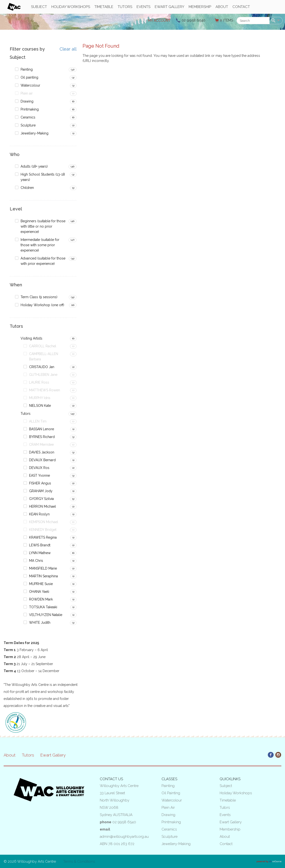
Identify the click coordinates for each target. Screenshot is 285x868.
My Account (159, 21)
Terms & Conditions (79, 861)
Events (143, 7)
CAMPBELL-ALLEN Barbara (44, 356)
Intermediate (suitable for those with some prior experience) (40, 245)
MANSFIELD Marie (43, 568)
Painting (27, 69)
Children (27, 188)
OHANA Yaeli (39, 592)
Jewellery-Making (35, 133)
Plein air (27, 93)
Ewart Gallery (169, 7)
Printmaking (30, 109)
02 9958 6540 (193, 20)
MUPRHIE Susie (41, 584)
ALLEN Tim (38, 421)
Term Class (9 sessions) (39, 297)
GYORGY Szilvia (41, 499)
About (222, 7)
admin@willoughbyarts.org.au (124, 837)
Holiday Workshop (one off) (42, 305)
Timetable (104, 7)
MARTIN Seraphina (43, 576)
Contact (241, 7)
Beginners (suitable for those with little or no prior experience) (43, 226)
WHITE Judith (40, 623)
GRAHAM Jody (41, 491)
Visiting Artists (31, 338)
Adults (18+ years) (34, 166)
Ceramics (28, 117)
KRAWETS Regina (43, 537)
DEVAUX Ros (39, 468)
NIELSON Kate (40, 406)
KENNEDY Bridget (43, 530)
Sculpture (28, 125)
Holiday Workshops (71, 7)
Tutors (125, 7)
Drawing (27, 101)
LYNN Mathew (40, 553)
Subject (39, 7)
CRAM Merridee (41, 445)
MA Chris (36, 561)
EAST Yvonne (39, 475)
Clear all (68, 49)
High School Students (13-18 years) (43, 177)
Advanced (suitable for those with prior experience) (43, 261)
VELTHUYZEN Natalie (46, 615)
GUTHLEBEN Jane (43, 375)
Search (274, 21)
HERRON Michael (42, 506)
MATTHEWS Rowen (45, 390)
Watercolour (30, 85)
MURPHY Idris (40, 398)
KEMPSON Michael (44, 522)
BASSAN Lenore (42, 429)
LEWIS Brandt (40, 545)
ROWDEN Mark (41, 599)
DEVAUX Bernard (42, 460)
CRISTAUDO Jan (42, 367)
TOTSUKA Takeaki (43, 607)
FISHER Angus (40, 483)
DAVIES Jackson (42, 452)
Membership (200, 7)
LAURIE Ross (39, 382)
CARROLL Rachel (43, 346)
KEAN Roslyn (39, 514)
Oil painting (29, 77)
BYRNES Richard (42, 437)
